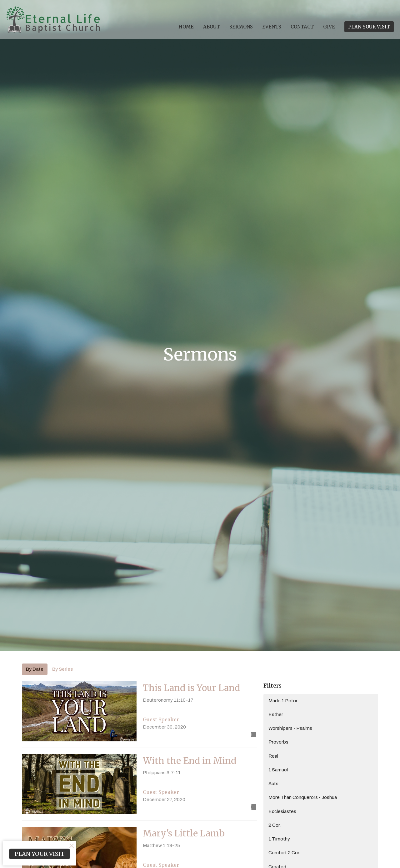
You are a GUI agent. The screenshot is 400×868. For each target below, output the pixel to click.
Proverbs (278, 742)
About (212, 27)
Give (329, 27)
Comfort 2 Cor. (284, 853)
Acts (273, 784)
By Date (35, 669)
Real (273, 756)
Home (186, 27)
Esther (276, 714)
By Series (62, 669)
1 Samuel (278, 770)
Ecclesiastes (282, 811)
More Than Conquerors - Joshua (303, 797)
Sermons (241, 27)
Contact (302, 27)
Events (272, 27)
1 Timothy (279, 839)
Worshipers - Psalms (290, 728)
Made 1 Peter (283, 701)
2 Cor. (275, 825)
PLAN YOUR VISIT (369, 27)
